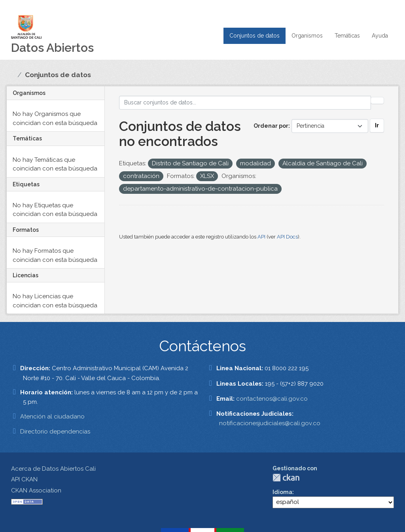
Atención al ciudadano (52, 417)
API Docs (287, 237)
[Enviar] (377, 100)
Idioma (282, 492)
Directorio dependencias (55, 432)
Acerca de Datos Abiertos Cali (53, 469)
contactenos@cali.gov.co (272, 399)
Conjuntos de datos (255, 36)
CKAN (286, 478)
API (261, 237)
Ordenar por (271, 126)
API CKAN (24, 479)
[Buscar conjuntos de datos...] (245, 103)
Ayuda (380, 36)
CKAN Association (36, 490)
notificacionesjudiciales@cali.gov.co (270, 423)
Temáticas (347, 36)
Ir (377, 125)
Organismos (307, 36)
